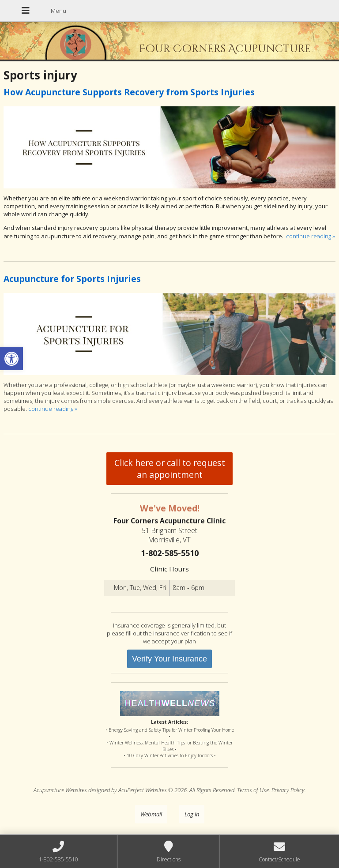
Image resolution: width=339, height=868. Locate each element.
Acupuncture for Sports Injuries (72, 279)
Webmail (151, 814)
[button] (11, 359)
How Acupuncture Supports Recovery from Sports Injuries (129, 92)
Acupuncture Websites (60, 790)
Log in (192, 814)
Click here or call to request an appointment (170, 469)
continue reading (311, 236)
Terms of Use (253, 790)
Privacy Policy (288, 790)
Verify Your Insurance (169, 659)
